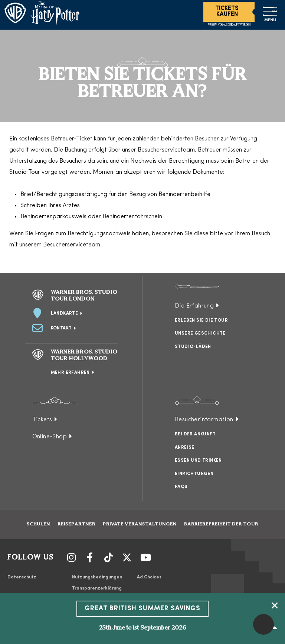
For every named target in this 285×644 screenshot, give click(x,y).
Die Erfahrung (194, 306)
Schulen (38, 524)
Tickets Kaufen (227, 11)
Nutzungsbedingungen (97, 577)
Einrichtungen (194, 474)
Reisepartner (76, 524)
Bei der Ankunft (195, 434)
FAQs (181, 487)
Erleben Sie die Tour (201, 321)
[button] (263, 624)
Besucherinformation (204, 420)
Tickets (42, 420)
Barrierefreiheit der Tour (221, 524)
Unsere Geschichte (200, 333)
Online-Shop (50, 437)
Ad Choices (149, 577)
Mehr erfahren (70, 373)
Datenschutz (22, 577)
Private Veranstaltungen (140, 524)
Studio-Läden (193, 347)
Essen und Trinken (198, 461)
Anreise (185, 448)
